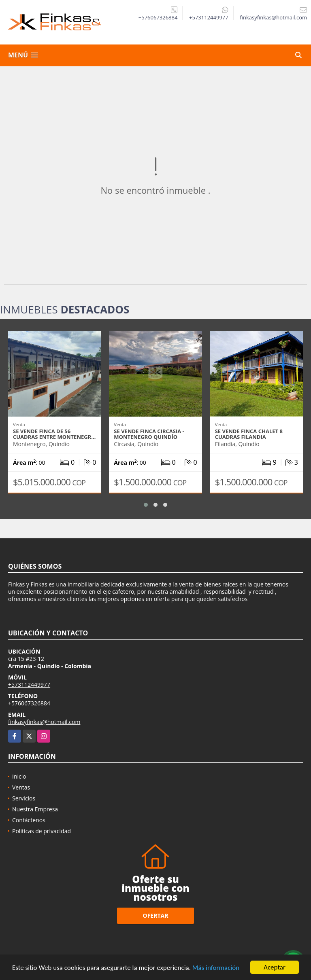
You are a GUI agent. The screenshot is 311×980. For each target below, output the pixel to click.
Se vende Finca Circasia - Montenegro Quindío (149, 434)
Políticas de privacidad (42, 831)
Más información (216, 968)
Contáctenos (29, 820)
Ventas (21, 787)
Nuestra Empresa (35, 809)
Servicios (24, 798)
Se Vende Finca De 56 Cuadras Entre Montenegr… (54, 434)
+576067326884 (158, 17)
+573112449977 (209, 17)
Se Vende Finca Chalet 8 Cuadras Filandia (249, 434)
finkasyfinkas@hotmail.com (44, 722)
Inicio (19, 776)
